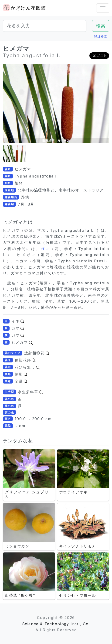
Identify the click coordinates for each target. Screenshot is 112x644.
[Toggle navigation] (103, 8)
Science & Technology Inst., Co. (56, 624)
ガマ (45, 249)
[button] (14, 154)
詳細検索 (101, 36)
